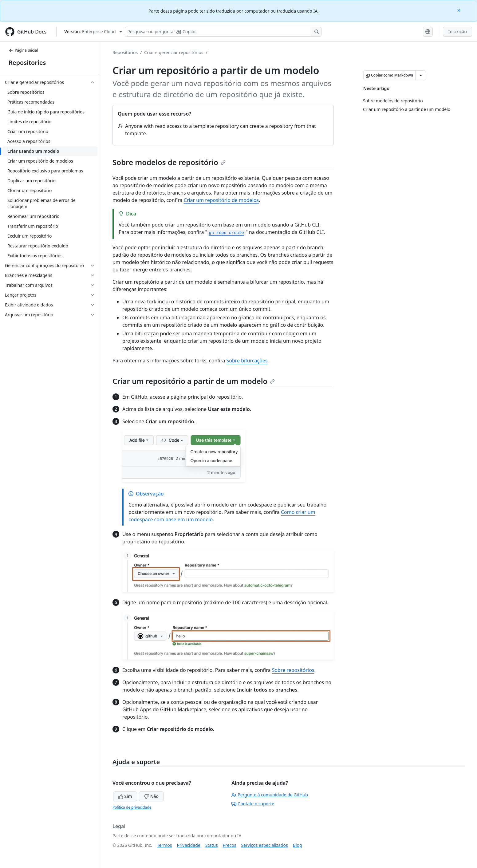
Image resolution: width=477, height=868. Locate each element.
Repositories (27, 63)
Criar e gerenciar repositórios (174, 52)
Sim (125, 796)
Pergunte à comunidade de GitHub (270, 795)
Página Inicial (23, 50)
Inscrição (457, 32)
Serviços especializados (264, 845)
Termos (165, 845)
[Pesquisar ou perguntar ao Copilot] (223, 32)
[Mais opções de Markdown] (421, 75)
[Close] (459, 10)
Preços (230, 845)
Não (151, 796)
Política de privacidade (132, 807)
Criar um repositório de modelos (221, 200)
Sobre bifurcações (247, 361)
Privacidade (189, 845)
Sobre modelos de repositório (169, 162)
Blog (298, 845)
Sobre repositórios (293, 670)
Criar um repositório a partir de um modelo (194, 381)
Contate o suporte (253, 804)
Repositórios (125, 52)
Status (212, 845)
